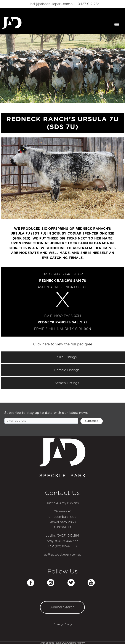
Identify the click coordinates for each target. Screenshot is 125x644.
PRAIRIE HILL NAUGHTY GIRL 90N (63, 329)
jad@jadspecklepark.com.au (52, 4)
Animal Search (62, 607)
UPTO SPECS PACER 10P (63, 274)
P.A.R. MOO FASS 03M (63, 316)
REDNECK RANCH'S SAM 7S (63, 281)
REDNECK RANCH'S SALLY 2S (63, 322)
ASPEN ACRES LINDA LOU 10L (62, 287)
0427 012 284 (89, 4)
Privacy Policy (62, 624)
